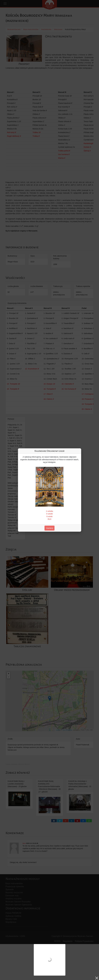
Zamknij (50, 528)
